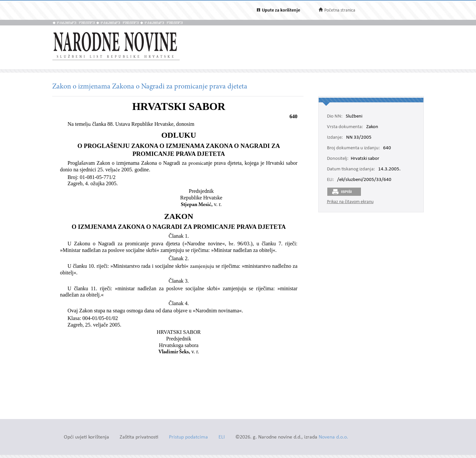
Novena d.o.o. (333, 437)
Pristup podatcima (188, 437)
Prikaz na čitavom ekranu (350, 202)
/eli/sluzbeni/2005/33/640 (364, 180)
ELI (222, 437)
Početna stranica (340, 10)
